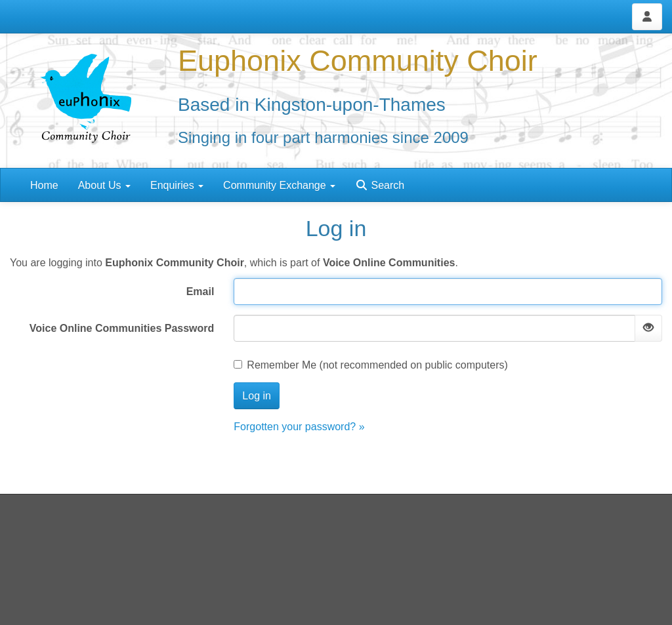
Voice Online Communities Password (122, 328)
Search (380, 185)
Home (44, 185)
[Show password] (648, 328)
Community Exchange (279, 185)
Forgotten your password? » (299, 427)
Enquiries (177, 185)
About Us (104, 185)
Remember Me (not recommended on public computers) (371, 365)
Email (200, 292)
